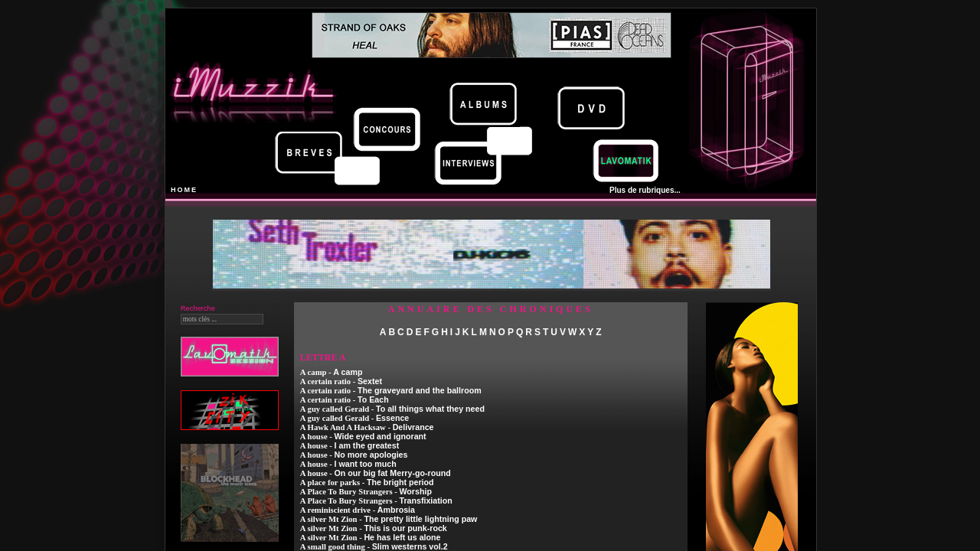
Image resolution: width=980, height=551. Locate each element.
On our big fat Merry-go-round (393, 473)
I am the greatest (367, 445)
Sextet (370, 381)
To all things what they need (430, 409)
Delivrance (413, 427)
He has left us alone (402, 537)
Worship (415, 491)
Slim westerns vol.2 (410, 546)
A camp (348, 372)
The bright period (400, 482)
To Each (373, 399)
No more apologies (371, 455)
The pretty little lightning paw (420, 519)
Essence (392, 418)
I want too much (366, 464)
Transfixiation (425, 500)
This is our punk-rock (405, 528)
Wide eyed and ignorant (381, 436)
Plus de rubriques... (645, 190)
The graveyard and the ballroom (420, 390)
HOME (184, 190)
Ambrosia (396, 510)
